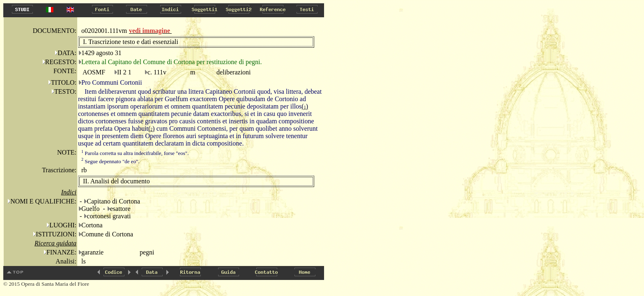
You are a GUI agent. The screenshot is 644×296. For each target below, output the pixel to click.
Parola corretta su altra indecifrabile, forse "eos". (135, 153)
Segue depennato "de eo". (110, 161)
